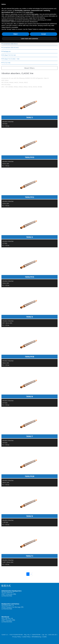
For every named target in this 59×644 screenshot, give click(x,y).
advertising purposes (8, 20)
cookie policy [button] (29, 12)
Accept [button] (44, 34)
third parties (35, 14)
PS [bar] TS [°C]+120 (9, 55)
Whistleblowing (36, 637)
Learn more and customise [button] (29, 39)
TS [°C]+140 (6, 63)
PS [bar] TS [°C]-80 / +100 (10, 59)
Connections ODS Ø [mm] (10, 47)
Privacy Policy (17, 637)
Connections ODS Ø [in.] (10, 44)
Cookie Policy (26, 637)
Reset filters (29, 68)
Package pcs (6, 51)
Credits (45, 637)
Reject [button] (16, 34)
